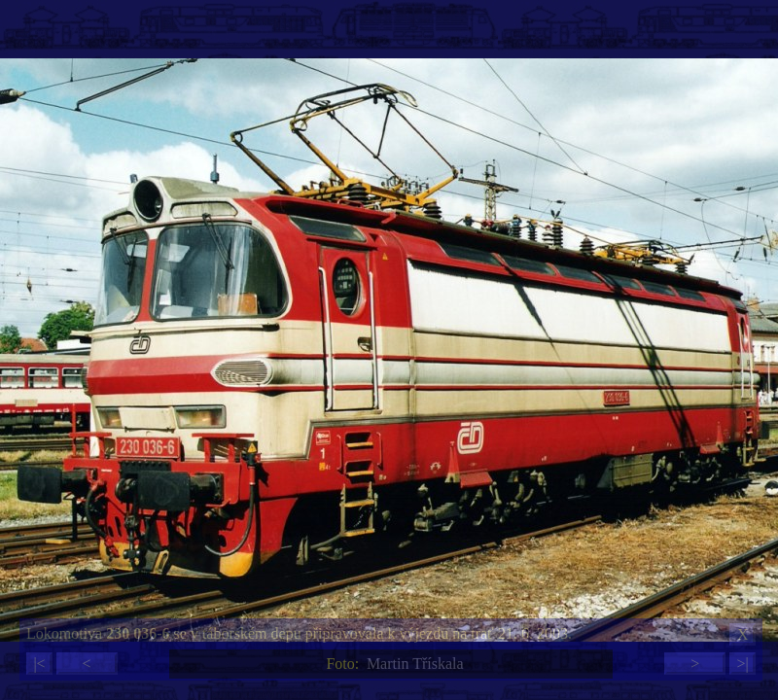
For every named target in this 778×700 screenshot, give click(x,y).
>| (742, 664)
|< (39, 664)
